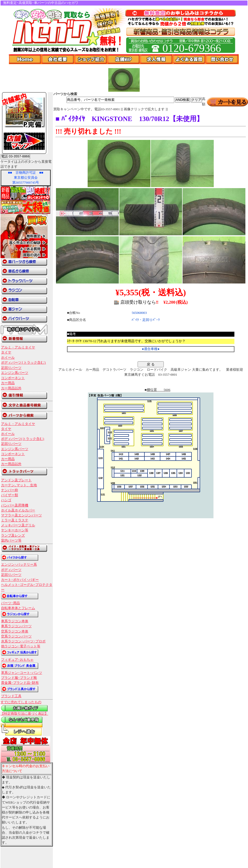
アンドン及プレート (16, 480)
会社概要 (58, 59)
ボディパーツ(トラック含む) (24, 363)
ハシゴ (6, 500)
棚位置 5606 (159, 390)
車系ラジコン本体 (15, 621)
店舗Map (124, 59)
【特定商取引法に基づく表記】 (24, 714)
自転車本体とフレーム (18, 608)
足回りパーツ (11, 368)
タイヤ (6, 352)
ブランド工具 (11, 696)
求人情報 (157, 59)
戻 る (151, 364)
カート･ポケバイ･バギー (20, 580)
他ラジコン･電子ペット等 (21, 646)
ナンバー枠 (10, 490)
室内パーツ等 (11, 541)
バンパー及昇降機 (15, 505)
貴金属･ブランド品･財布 (20, 683)
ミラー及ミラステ (15, 520)
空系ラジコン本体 (15, 631)
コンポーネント (13, 378)
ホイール (8, 358)
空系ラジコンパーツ (16, 636)
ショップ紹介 (91, 59)
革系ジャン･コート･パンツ (22, 673)
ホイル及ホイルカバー (18, 510)
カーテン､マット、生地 (19, 485)
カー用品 (8, 383)
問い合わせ (222, 59)
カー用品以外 (11, 388)
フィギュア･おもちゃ (17, 660)
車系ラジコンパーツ (16, 626)
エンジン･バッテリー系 (19, 565)
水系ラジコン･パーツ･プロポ (23, 641)
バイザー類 (10, 495)
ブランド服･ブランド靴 (19, 678)
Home (25, 59)
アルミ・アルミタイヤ (18, 347)
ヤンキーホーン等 (15, 530)
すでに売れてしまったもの (21, 702)
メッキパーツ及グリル (18, 525)
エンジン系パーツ (15, 373)
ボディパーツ (11, 570)
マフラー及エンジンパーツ (21, 515)
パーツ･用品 (10, 603)
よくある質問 (190, 59)
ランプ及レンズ (13, 536)
